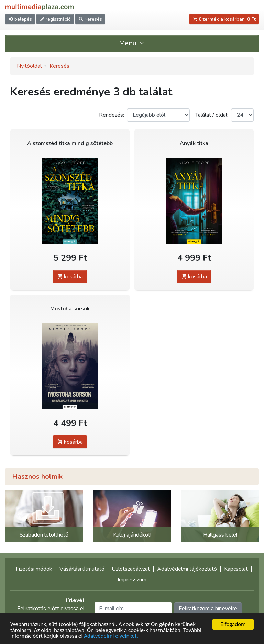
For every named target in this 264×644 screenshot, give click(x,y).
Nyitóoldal (29, 66)
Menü (132, 43)
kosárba (70, 277)
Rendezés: (112, 115)
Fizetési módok (34, 569)
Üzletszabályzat (131, 569)
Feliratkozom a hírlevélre (208, 609)
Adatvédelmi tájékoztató (187, 569)
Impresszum (132, 580)
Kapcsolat (236, 569)
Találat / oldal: (212, 115)
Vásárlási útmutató (82, 569)
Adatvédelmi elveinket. (111, 636)
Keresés (59, 66)
